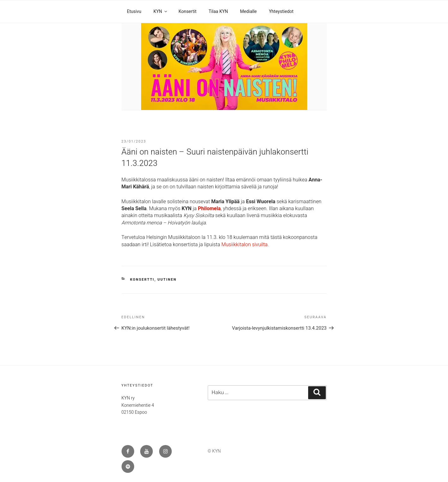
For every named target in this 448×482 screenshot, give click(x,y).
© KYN (214, 451)
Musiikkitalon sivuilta (245, 245)
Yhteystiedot (281, 12)
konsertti (142, 280)
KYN (161, 12)
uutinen (167, 280)
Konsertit (188, 12)
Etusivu (134, 12)
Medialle (248, 12)
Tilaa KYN (218, 12)
